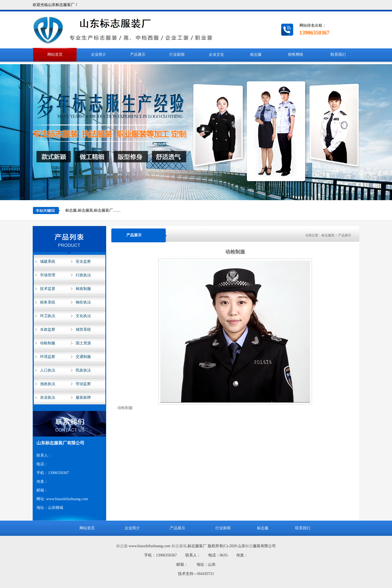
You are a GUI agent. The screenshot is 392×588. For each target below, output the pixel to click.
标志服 (122, 546)
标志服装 (179, 546)
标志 (249, 546)
